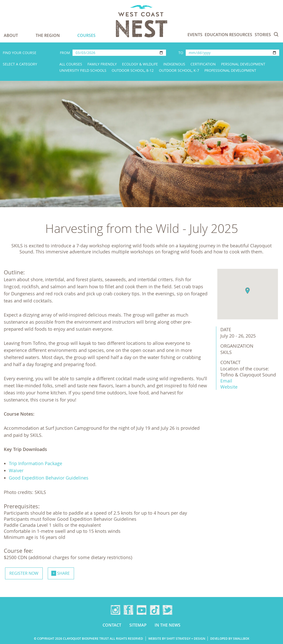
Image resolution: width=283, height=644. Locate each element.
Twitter (168, 610)
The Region (48, 35)
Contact (112, 625)
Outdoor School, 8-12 (133, 70)
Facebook (128, 610)
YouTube (141, 610)
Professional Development (230, 70)
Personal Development (243, 64)
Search (276, 34)
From (65, 53)
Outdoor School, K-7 (179, 70)
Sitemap (138, 625)
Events (195, 35)
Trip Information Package (36, 463)
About (11, 35)
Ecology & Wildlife (140, 64)
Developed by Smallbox (230, 639)
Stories (263, 35)
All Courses (71, 64)
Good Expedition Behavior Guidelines (49, 478)
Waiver (16, 470)
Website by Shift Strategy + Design (177, 639)
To (181, 53)
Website (229, 387)
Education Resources (228, 35)
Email (226, 381)
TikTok (155, 610)
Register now (24, 573)
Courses (86, 35)
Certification (203, 64)
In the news (168, 625)
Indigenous (174, 64)
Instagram (115, 610)
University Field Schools (83, 70)
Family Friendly (102, 64)
